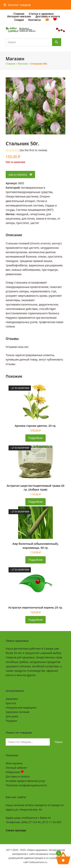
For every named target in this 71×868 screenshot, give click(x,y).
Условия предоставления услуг (26, 781)
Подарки (11, 721)
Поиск (59, 742)
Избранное (15, 772)
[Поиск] (57, 42)
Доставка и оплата (18, 776)
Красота (11, 703)
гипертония (37, 214)
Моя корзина (14, 763)
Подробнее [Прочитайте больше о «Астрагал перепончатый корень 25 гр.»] (35, 620)
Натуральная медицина (21, 708)
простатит (23, 223)
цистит (35, 223)
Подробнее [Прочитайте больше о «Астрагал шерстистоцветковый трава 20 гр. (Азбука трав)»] (35, 502)
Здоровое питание (18, 712)
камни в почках (46, 219)
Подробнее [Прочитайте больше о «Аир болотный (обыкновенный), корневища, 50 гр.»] (35, 560)
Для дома (12, 716)
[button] (17, 5)
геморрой (22, 214)
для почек (28, 219)
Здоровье (12, 699)
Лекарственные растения (22, 196)
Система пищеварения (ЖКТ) (35, 210)
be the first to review (34, 150)
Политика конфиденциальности (26, 785)
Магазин (23, 64)
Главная (11, 64)
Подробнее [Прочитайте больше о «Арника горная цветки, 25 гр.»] (35, 438)
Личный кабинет (16, 768)
